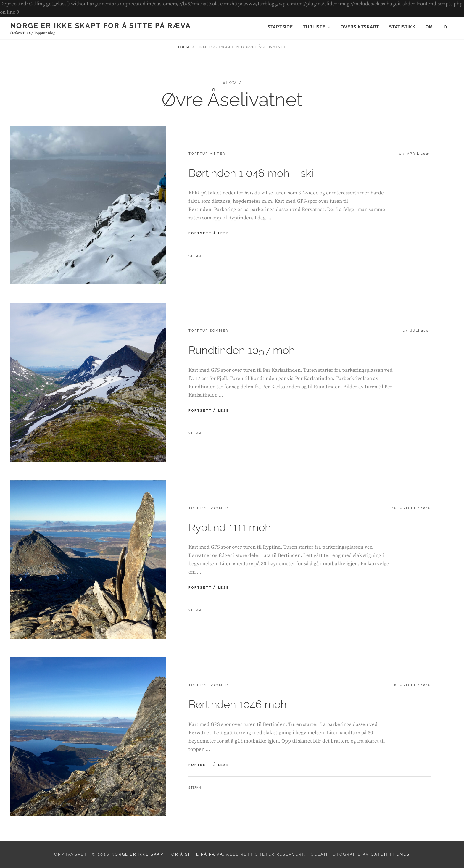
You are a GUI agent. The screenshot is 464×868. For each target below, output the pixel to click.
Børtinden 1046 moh (238, 704)
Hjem (184, 47)
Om (429, 27)
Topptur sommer (208, 331)
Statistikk (402, 27)
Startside (280, 27)
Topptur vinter (207, 154)
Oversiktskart (360, 27)
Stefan (195, 256)
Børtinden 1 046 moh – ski (251, 173)
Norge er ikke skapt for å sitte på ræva (101, 26)
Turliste (314, 27)
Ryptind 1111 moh (230, 527)
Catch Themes (390, 854)
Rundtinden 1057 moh (242, 350)
